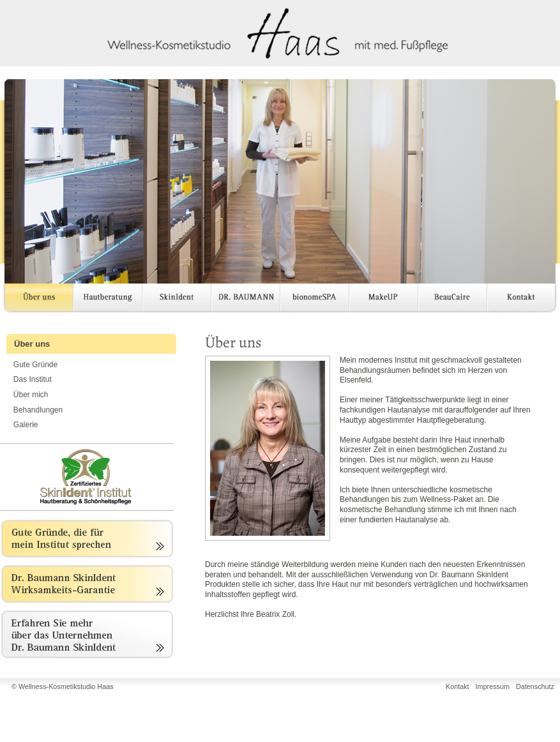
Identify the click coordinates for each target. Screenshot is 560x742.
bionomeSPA (315, 300)
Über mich (31, 395)
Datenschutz (535, 686)
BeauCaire (453, 300)
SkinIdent (177, 300)
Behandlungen (38, 410)
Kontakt (522, 300)
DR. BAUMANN (246, 300)
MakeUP (384, 300)
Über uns (36, 300)
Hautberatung (108, 300)
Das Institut (33, 379)
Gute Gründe (35, 365)
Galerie (26, 425)
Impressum (493, 686)
